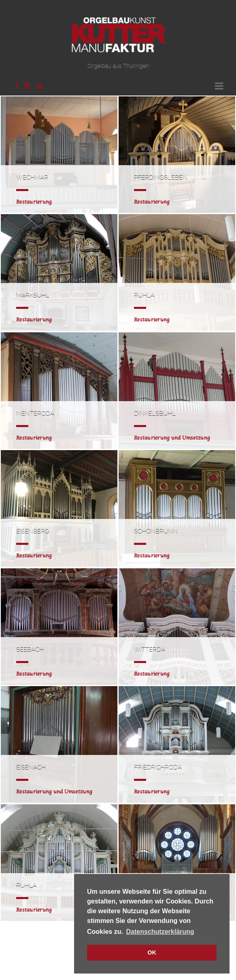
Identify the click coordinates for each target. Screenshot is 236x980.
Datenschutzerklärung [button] (160, 932)
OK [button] (152, 952)
